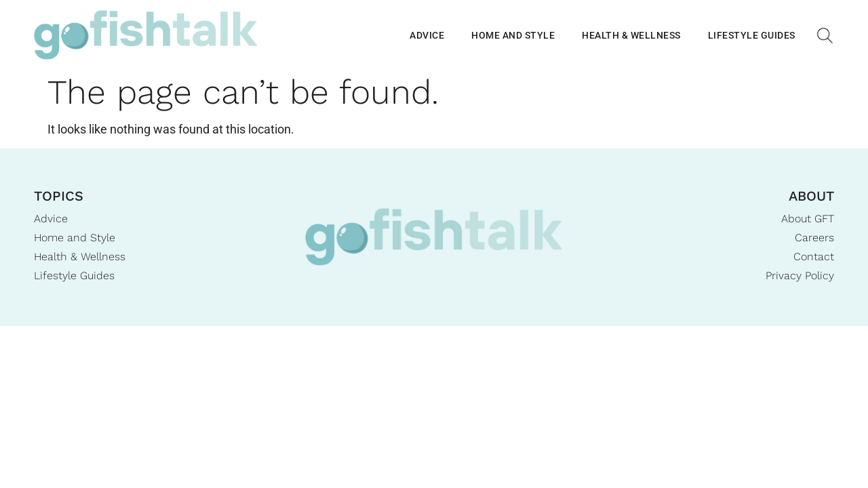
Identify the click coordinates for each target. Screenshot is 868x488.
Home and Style (513, 35)
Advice (427, 35)
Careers (814, 238)
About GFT (808, 219)
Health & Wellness (631, 35)
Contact (814, 257)
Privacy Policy (800, 276)
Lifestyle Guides (752, 35)
